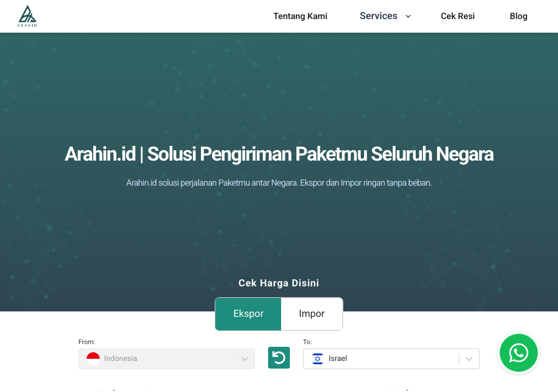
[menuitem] (300, 16)
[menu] (300, 16)
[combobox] (310, 359)
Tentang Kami (300, 16)
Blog (519, 16)
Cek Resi (458, 16)
